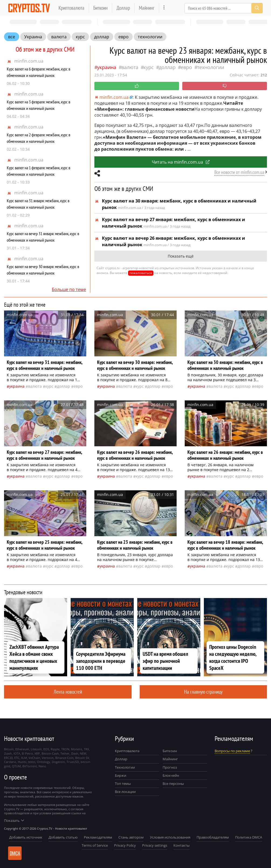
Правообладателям (213, 837)
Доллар (123, 8)
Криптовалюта (71, 8)
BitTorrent (30, 766)
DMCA (15, 853)
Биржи (121, 775)
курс (80, 37)
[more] (164, 8)
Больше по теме (69, 289)
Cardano (10, 762)
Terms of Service (95, 845)
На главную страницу (203, 692)
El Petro (27, 753)
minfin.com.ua (29, 61)
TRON (65, 749)
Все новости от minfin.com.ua (239, 172)
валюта (59, 37)
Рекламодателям (98, 837)
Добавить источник (26, 837)
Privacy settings (155, 845)
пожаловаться (141, 273)
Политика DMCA (249, 837)
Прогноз (170, 767)
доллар (102, 37)
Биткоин (100, 8)
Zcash (8, 753)
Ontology (44, 762)
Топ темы (123, 783)
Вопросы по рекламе (232, 751)
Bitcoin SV (82, 758)
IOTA (17, 753)
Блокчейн (171, 775)
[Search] (224, 8)
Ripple (55, 749)
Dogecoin (58, 762)
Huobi (22, 762)
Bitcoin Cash (50, 753)
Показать (14, 820)
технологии (150, 37)
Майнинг (147, 8)
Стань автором (131, 837)
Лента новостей (68, 692)
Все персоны (173, 783)
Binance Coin (64, 758)
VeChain (34, 758)
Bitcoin (9, 749)
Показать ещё (181, 256)
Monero (77, 749)
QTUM (16, 766)
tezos (32, 762)
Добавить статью (63, 837)
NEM (83, 753)
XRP (37, 753)
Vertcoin (48, 758)
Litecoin (36, 749)
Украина (33, 37)
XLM (24, 758)
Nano (42, 766)
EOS (46, 749)
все (12, 37)
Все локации (125, 792)
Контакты (181, 845)
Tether (65, 753)
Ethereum (22, 749)
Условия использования (170, 837)
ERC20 (8, 758)
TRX (86, 749)
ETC (17, 758)
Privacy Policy (125, 845)
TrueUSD (73, 762)
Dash (75, 753)
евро (124, 37)
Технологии (125, 767)
